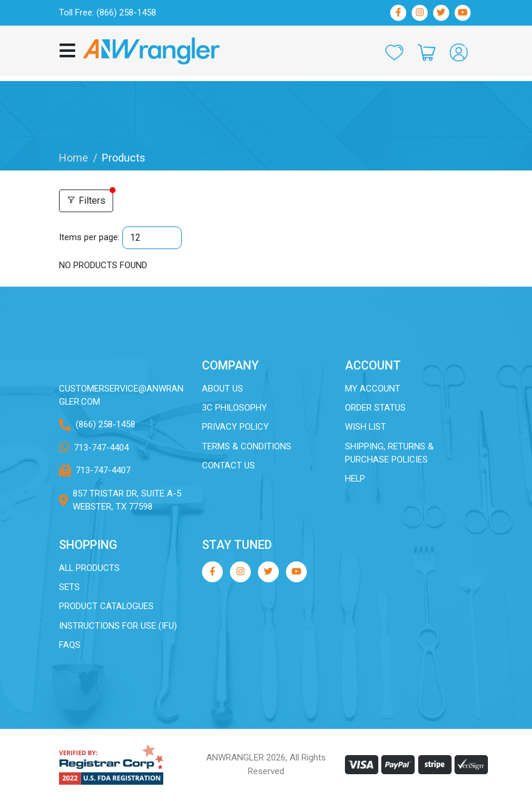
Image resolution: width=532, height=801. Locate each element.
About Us (223, 389)
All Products (90, 568)
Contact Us (228, 466)
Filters (86, 201)
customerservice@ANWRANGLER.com (122, 395)
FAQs (70, 645)
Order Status (375, 408)
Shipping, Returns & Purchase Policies (389, 453)
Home (74, 158)
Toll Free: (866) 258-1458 (108, 13)
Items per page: (89, 237)
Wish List (366, 427)
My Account (373, 389)
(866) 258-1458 (105, 425)
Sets (69, 588)
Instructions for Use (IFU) (118, 626)
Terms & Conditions (247, 446)
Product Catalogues (107, 607)
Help (355, 479)
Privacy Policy (236, 427)
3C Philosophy (235, 408)
